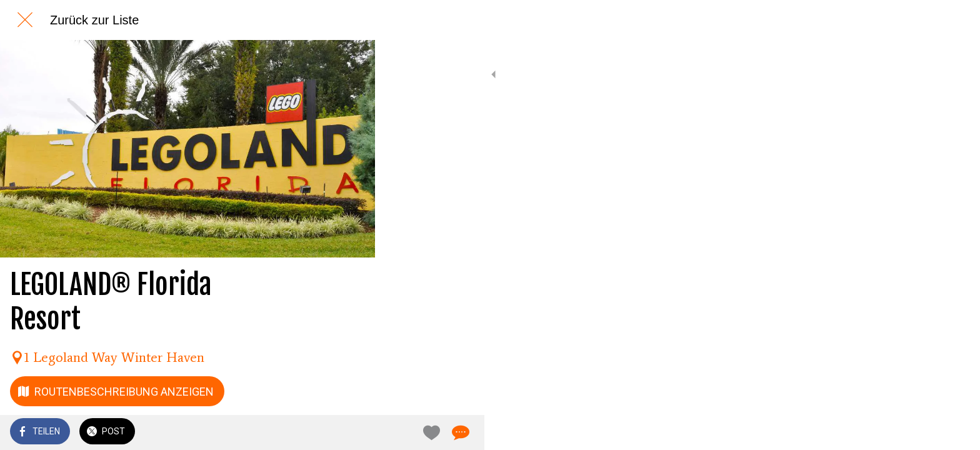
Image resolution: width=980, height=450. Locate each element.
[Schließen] (25, 20)
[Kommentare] (350, 432)
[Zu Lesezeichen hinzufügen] (320, 432)
